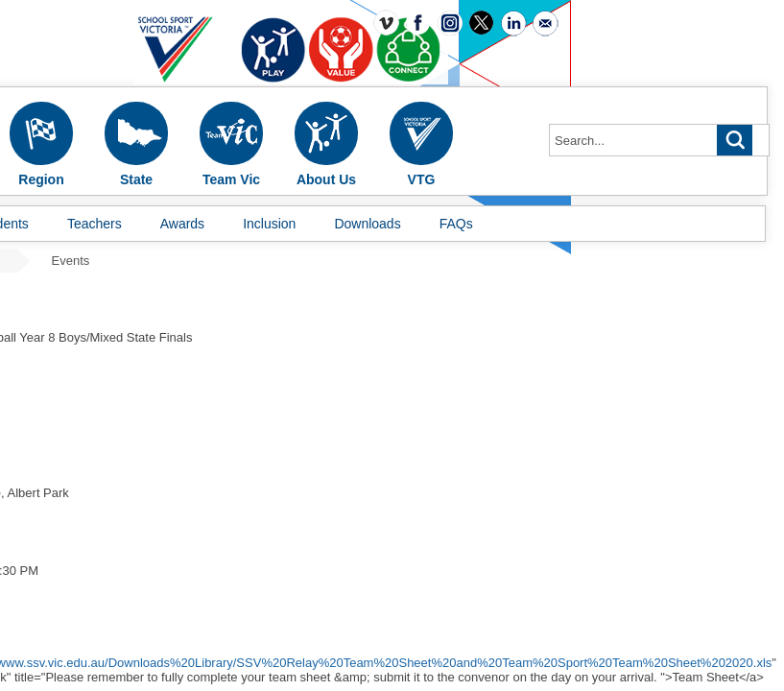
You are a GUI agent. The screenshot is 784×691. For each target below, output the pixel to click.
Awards (182, 224)
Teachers (95, 224)
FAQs (456, 224)
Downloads (367, 224)
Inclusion (269, 224)
